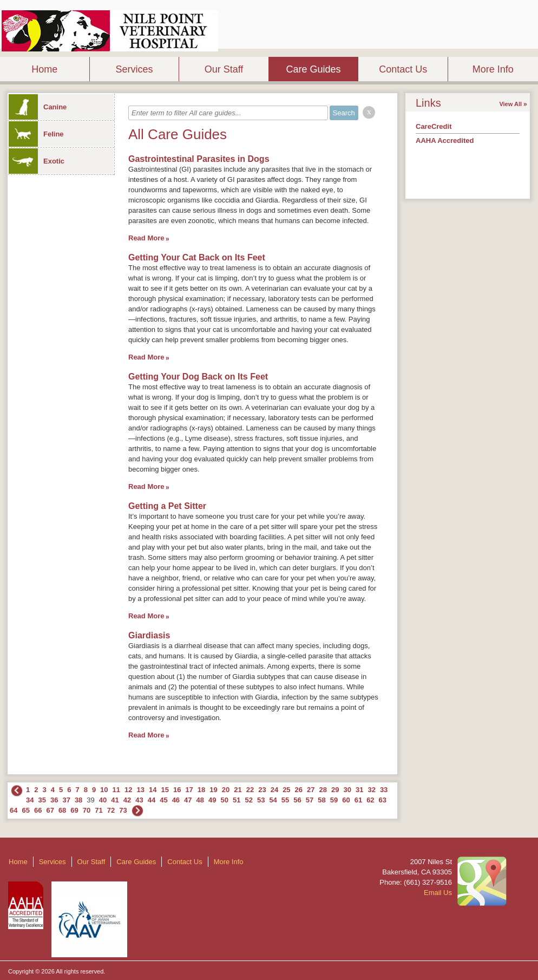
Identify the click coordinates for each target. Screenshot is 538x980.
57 (310, 800)
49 (212, 800)
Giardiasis (149, 635)
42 (127, 800)
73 (123, 810)
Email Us (438, 893)
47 (188, 800)
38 (78, 800)
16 (177, 790)
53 (261, 800)
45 (163, 800)
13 (141, 790)
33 (384, 790)
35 (42, 800)
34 (30, 800)
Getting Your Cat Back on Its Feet (197, 257)
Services (134, 69)
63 (383, 800)
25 (286, 790)
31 (359, 790)
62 (370, 800)
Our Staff (224, 69)
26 (299, 790)
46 (176, 800)
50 (225, 800)
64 (14, 810)
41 (115, 800)
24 (274, 790)
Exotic (37, 161)
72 (111, 810)
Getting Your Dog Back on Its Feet (198, 377)
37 (66, 800)
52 (248, 800)
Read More (146, 238)
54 (273, 800)
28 (323, 790)
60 (346, 800)
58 (322, 800)
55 (285, 800)
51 (237, 800)
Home (44, 69)
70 (87, 810)
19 (213, 790)
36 (54, 800)
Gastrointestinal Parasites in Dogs (199, 159)
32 (371, 790)
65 (25, 810)
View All (510, 104)
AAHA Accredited (445, 141)
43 (139, 800)
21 (238, 790)
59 (334, 800)
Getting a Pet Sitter (167, 506)
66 (38, 810)
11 (116, 790)
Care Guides (314, 69)
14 (153, 790)
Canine (38, 107)
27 (311, 790)
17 (189, 790)
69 (74, 810)
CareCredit (434, 126)
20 (226, 790)
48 (200, 800)
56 (297, 800)
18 (201, 790)
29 (335, 790)
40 (103, 800)
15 (165, 790)
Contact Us (403, 69)
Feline (36, 134)
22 (250, 790)
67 (50, 810)
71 (99, 810)
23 (262, 790)
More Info (493, 69)
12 (128, 790)
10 (104, 790)
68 (62, 810)
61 (358, 800)
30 (347, 790)
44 (152, 800)
